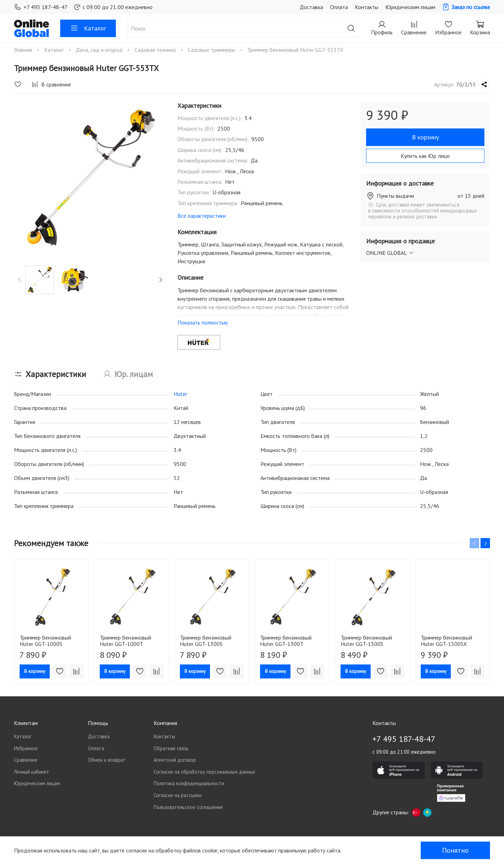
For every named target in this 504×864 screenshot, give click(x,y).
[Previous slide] (20, 280)
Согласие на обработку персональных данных (204, 772)
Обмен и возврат (107, 760)
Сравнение (26, 760)
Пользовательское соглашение (188, 807)
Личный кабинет (32, 772)
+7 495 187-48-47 (41, 7)
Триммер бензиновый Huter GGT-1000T (125, 641)
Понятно (455, 850)
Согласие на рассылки (178, 795)
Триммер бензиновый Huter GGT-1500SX (446, 641)
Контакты (367, 7)
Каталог (88, 28)
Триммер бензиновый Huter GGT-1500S (366, 641)
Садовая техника (156, 50)
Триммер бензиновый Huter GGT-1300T (286, 641)
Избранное (26, 748)
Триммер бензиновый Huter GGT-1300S (206, 641)
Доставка (311, 7)
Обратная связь (171, 748)
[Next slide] (160, 280)
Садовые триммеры (212, 50)
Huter (180, 394)
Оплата (339, 7)
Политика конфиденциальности (189, 783)
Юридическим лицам (410, 7)
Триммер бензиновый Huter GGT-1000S (45, 641)
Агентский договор (175, 760)
